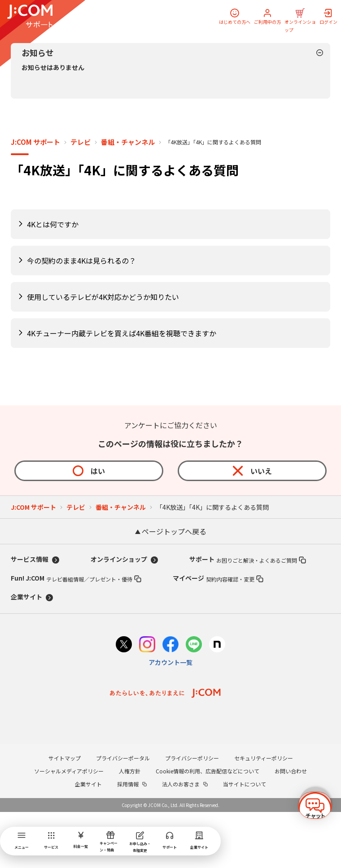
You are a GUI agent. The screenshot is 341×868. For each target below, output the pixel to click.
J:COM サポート (35, 198)
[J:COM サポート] (30, 16)
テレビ (81, 198)
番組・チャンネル (128, 198)
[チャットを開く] (315, 802)
